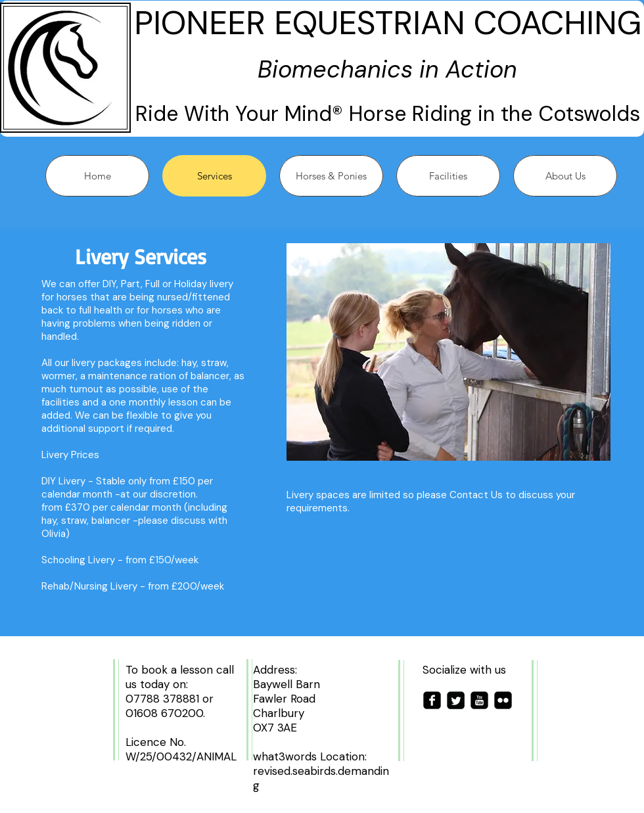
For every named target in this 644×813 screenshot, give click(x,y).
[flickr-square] (503, 700)
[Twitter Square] (456, 700)
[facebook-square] (432, 700)
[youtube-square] (479, 700)
